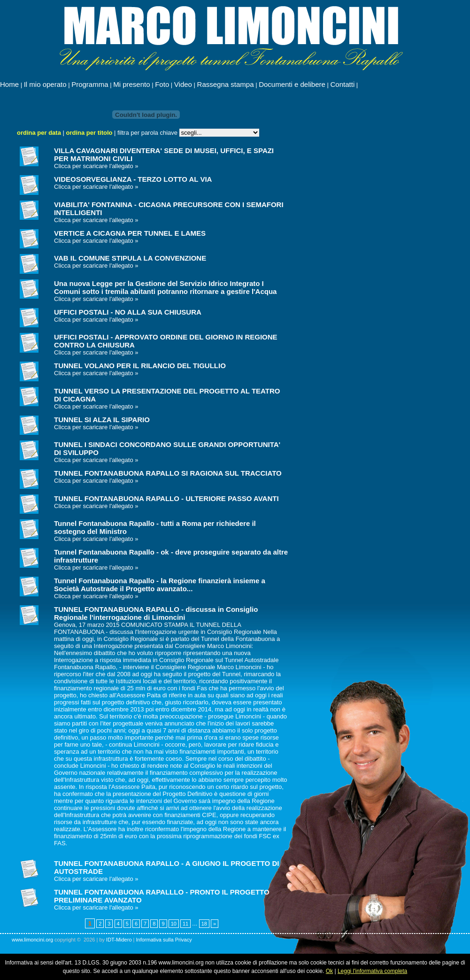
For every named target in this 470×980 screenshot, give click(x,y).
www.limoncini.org (32, 940)
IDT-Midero (119, 940)
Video (183, 84)
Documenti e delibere (292, 84)
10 (174, 924)
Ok (329, 971)
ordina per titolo (89, 133)
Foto (162, 84)
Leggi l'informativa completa (372, 971)
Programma (90, 84)
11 (185, 924)
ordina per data (39, 133)
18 (204, 924)
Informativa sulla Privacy (164, 940)
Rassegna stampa (226, 84)
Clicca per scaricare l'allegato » (96, 166)
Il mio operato (45, 84)
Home (9, 84)
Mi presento (131, 84)
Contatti (343, 84)
